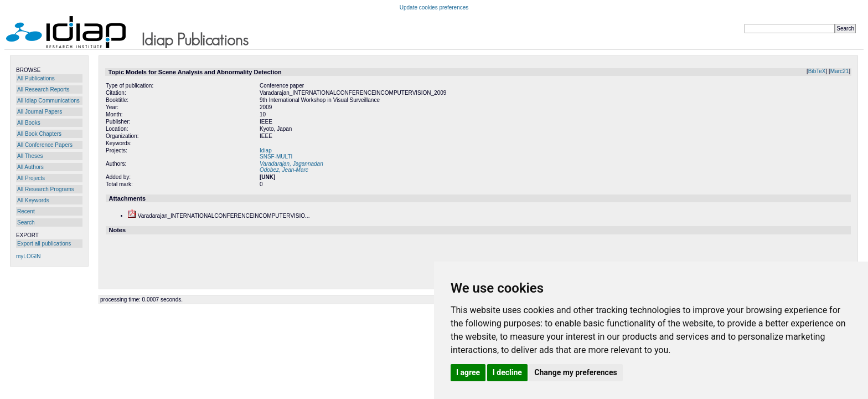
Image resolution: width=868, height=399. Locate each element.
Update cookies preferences (434, 7)
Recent (26, 211)
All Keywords (33, 200)
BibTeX (817, 71)
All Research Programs (46, 189)
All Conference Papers (45, 145)
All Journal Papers (40, 112)
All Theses (30, 156)
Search (26, 222)
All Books (29, 123)
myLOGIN (28, 256)
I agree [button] (468, 372)
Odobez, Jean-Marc (284, 170)
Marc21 (839, 71)
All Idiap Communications (48, 101)
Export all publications (44, 244)
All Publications (36, 78)
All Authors (30, 167)
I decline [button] (507, 372)
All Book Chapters (39, 134)
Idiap (266, 150)
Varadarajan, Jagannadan (291, 164)
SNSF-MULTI (276, 157)
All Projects (31, 178)
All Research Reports (43, 89)
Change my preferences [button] (575, 372)
